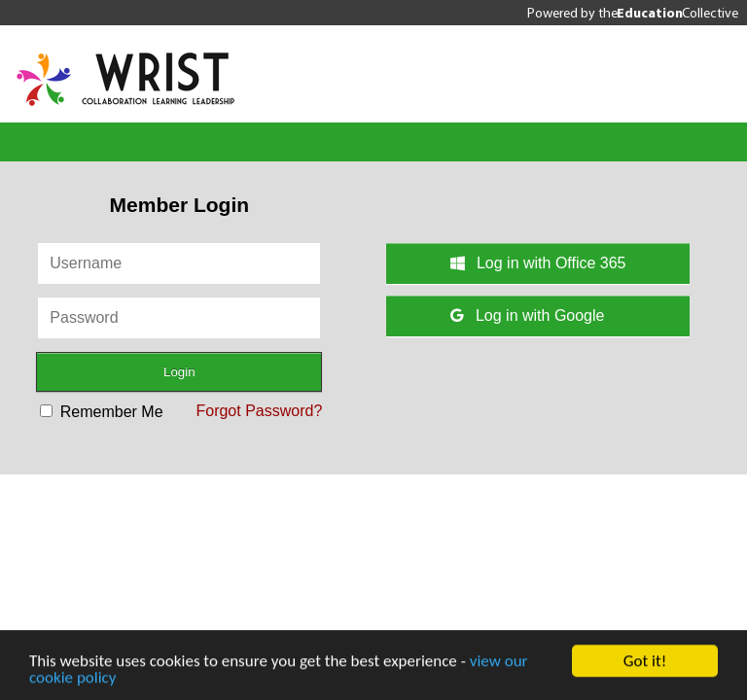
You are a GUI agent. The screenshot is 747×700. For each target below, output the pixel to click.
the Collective (668, 13)
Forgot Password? (259, 411)
